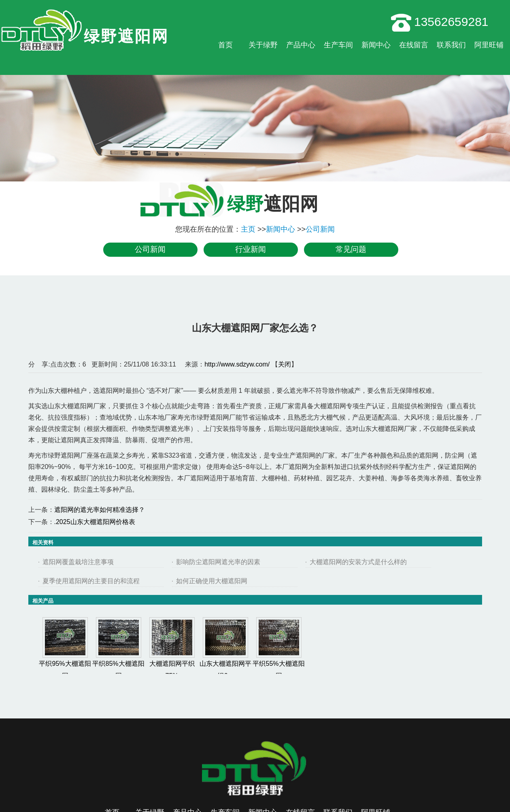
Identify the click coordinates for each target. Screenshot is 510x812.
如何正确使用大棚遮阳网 (212, 581)
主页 (248, 229)
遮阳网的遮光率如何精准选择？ (100, 510)
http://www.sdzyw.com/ (237, 364)
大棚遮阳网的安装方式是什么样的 (358, 562)
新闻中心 (280, 229)
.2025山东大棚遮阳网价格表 (95, 522)
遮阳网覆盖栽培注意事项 (78, 562)
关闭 (285, 364)
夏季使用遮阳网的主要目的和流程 (91, 581)
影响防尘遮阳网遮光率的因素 (218, 562)
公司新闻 (320, 229)
